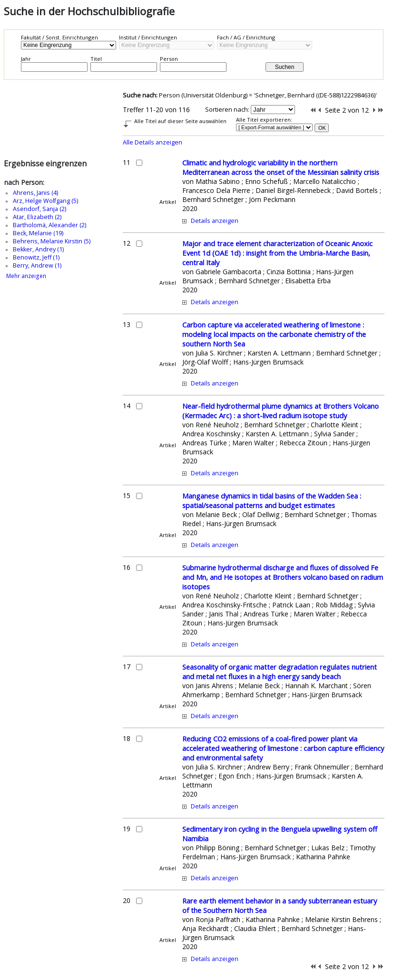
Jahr (26, 59)
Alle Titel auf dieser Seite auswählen (180, 121)
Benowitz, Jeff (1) (36, 257)
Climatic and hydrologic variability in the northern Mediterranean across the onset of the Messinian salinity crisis (281, 167)
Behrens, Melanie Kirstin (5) (52, 241)
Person (169, 59)
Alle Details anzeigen (153, 142)
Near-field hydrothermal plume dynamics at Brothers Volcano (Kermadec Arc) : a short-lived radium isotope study (281, 411)
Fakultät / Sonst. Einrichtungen (59, 37)
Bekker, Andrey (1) (38, 249)
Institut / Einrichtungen (148, 37)
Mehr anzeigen (26, 276)
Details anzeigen (215, 221)
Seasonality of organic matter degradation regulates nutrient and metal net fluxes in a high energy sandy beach (280, 672)
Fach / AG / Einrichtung (246, 37)
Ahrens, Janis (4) (35, 193)
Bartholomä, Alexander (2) (49, 225)
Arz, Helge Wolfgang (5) (45, 201)
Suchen (285, 67)
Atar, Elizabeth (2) (37, 217)
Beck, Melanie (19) (38, 233)
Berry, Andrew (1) (37, 265)
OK (322, 128)
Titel (96, 59)
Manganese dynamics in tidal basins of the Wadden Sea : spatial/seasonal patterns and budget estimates (272, 500)
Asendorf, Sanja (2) (39, 209)
